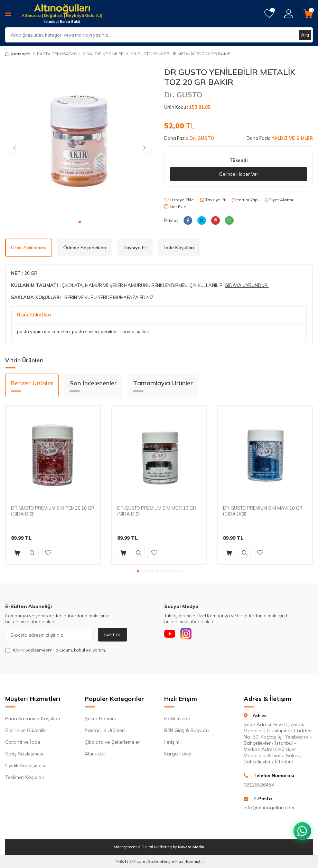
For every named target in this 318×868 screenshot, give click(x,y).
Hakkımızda (177, 718)
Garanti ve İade (23, 742)
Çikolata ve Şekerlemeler (112, 742)
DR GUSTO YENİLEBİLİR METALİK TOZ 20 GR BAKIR (180, 54)
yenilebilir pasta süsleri (125, 331)
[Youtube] (171, 635)
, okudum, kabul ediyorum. (56, 650)
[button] (80, 222)
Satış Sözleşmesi (24, 754)
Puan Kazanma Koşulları (33, 718)
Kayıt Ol (113, 635)
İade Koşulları (179, 248)
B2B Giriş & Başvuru (186, 730)
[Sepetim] (308, 14)
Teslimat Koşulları (25, 777)
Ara (305, 35)
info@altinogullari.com (269, 808)
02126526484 (259, 785)
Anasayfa (18, 54)
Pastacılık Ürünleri (105, 730)
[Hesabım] (289, 14)
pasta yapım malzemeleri (43, 331)
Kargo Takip (178, 754)
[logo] (62, 9)
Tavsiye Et (213, 200)
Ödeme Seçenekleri (85, 248)
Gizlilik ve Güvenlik (25, 730)
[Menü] (8, 13)
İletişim (172, 742)
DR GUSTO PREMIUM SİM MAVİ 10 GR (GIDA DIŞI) (263, 511)
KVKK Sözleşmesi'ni (33, 650)
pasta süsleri (85, 331)
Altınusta (95, 754)
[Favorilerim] (269, 14)
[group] (79, 141)
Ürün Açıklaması (29, 248)
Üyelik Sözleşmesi (25, 765)
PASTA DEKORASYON (59, 54)
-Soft (122, 861)
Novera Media (191, 847)
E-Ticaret (138, 861)
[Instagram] (190, 635)
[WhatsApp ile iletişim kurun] (301, 827)
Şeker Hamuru (101, 718)
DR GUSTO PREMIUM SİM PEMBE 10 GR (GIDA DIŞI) (53, 511)
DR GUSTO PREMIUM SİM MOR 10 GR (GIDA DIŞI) (157, 511)
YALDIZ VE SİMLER (105, 54)
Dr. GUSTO (183, 95)
